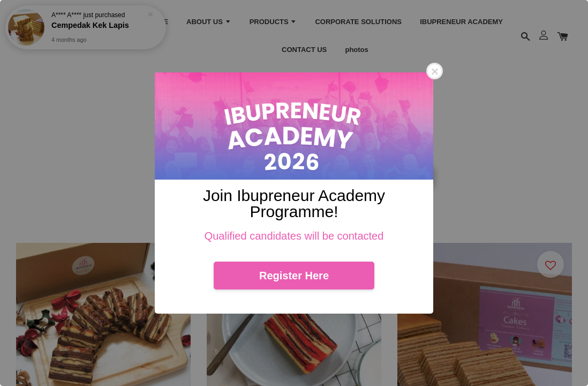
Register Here (294, 276)
